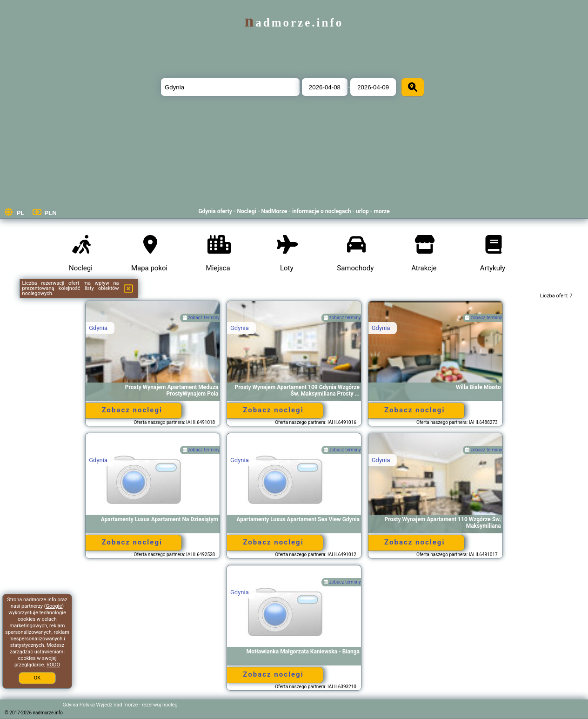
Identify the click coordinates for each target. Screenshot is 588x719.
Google (54, 606)
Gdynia (98, 328)
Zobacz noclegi (132, 410)
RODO (53, 665)
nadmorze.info (294, 23)
